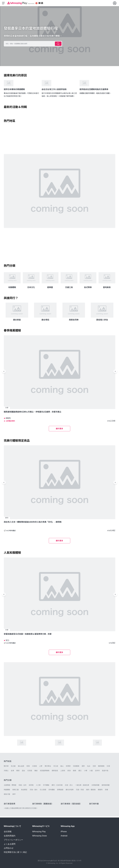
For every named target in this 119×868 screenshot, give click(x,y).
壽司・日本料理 (57, 786)
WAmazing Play (39, 832)
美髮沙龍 (7, 795)
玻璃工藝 (16, 791)
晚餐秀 (100, 791)
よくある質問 (10, 844)
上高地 (63, 772)
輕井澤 (6, 767)
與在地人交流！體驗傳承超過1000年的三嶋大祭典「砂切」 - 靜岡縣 (33, 523)
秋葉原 (68, 767)
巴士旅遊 (43, 791)
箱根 (75, 772)
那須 (69, 772)
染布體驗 (52, 791)
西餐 (107, 791)
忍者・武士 (69, 786)
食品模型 (24, 791)
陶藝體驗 (7, 791)
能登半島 (105, 772)
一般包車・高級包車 (82, 786)
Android (64, 836)
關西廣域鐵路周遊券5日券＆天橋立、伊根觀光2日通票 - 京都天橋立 (33, 413)
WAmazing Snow (39, 836)
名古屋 (13, 767)
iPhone (64, 832)
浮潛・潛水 (34, 791)
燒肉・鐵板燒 (91, 791)
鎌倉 (36, 772)
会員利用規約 (10, 836)
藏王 (80, 772)
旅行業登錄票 (10, 805)
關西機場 (101, 767)
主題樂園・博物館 (10, 786)
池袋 (94, 767)
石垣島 (30, 772)
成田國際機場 (45, 772)
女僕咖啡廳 (95, 786)
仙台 (89, 767)
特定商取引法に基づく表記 (15, 852)
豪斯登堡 (55, 772)
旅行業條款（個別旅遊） (71, 805)
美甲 (14, 795)
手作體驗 (46, 786)
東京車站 (48, 767)
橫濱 (18, 772)
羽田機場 (76, 767)
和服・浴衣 (23, 786)
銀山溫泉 (21, 767)
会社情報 (8, 832)
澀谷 (23, 772)
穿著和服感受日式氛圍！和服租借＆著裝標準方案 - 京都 (28, 635)
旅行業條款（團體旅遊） (43, 805)
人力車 (38, 786)
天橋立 (6, 772)
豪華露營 (60, 791)
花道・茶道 (80, 791)
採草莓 (31, 786)
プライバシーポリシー (13, 840)
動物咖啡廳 (106, 786)
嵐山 (62, 767)
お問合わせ (9, 848)
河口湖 (56, 767)
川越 (91, 772)
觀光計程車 (70, 791)
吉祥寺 (97, 772)
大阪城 (34, 767)
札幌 (108, 767)
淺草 (83, 767)
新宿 (28, 767)
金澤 (12, 772)
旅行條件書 (94, 805)
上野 (41, 767)
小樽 (86, 772)
